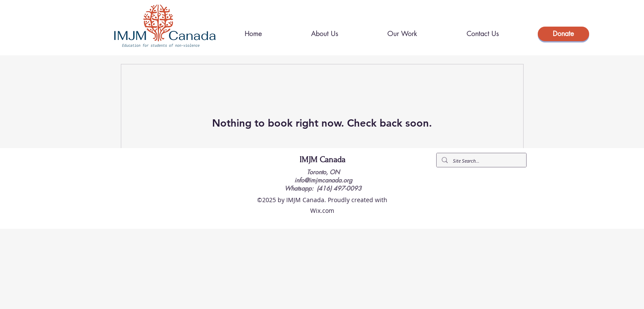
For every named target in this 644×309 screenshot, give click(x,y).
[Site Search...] (481, 161)
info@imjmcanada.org (323, 180)
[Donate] (563, 34)
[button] (403, 34)
